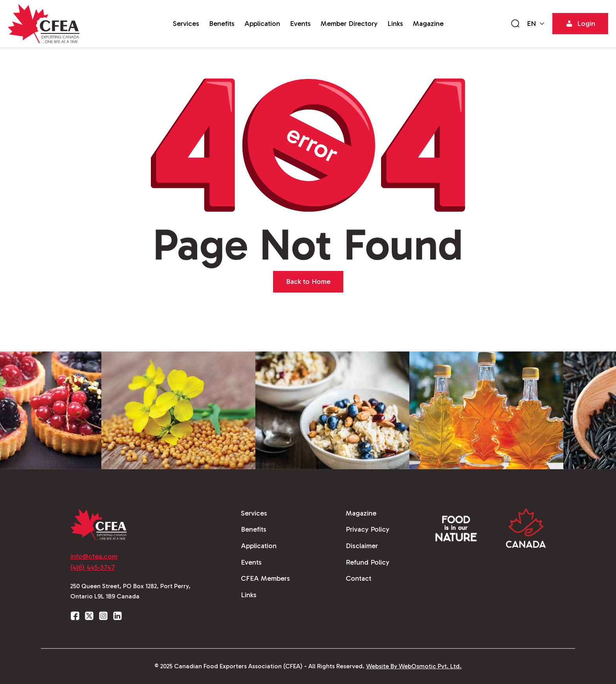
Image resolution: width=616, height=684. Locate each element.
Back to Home (308, 282)
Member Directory (349, 24)
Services (186, 24)
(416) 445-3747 (93, 567)
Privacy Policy (368, 529)
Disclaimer (362, 546)
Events (300, 24)
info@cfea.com (94, 556)
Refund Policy (368, 562)
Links (395, 24)
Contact (358, 578)
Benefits (222, 24)
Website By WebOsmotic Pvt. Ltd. (414, 666)
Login (580, 24)
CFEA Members (265, 578)
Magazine (428, 24)
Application (262, 24)
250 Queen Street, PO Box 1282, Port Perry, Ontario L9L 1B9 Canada (130, 591)
